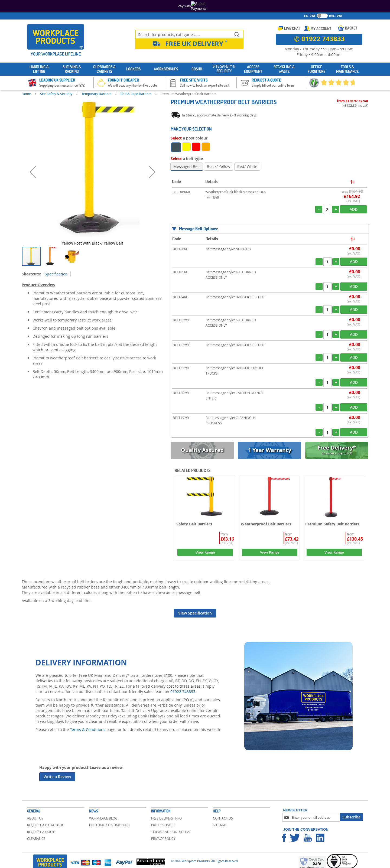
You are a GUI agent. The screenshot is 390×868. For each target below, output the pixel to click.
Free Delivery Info (166, 818)
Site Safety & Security (56, 94)
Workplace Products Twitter (295, 838)
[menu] (195, 69)
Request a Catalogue (45, 825)
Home (26, 94)
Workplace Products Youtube (308, 838)
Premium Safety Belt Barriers (332, 524)
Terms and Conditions (171, 832)
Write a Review (57, 777)
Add (354, 209)
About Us (35, 818)
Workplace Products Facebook (284, 838)
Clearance (36, 838)
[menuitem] (39, 69)
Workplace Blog (103, 818)
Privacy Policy (163, 838)
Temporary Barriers (96, 94)
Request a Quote (42, 832)
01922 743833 (183, 692)
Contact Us (223, 818)
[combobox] (189, 34)
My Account (321, 29)
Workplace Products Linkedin (320, 838)
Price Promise (163, 825)
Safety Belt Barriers (194, 524)
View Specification (195, 613)
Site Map (220, 825)
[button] (33, 172)
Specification (56, 274)
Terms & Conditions (88, 729)
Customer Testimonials (110, 825)
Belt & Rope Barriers (136, 94)
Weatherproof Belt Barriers (266, 524)
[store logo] (56, 37)
